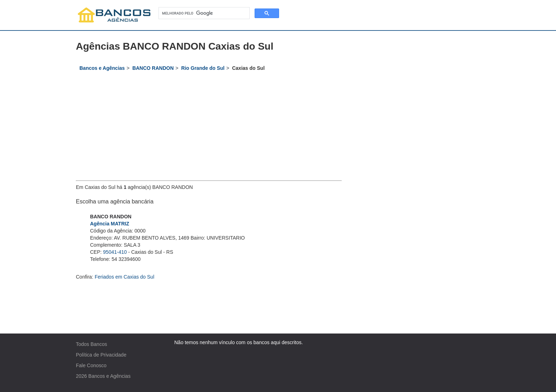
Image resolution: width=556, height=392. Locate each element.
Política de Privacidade (101, 355)
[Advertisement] (209, 127)
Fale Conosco (91, 365)
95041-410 (115, 252)
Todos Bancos (91, 344)
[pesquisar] (203, 13)
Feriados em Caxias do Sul (124, 277)
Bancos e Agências (109, 376)
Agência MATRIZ (110, 224)
